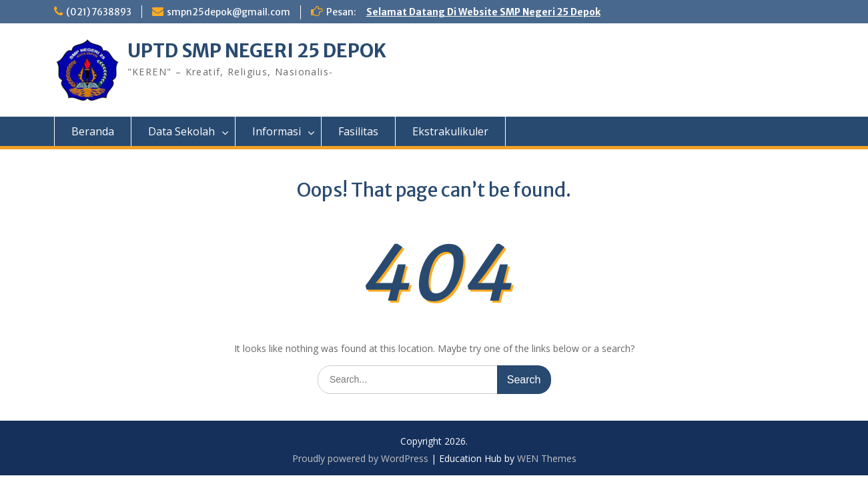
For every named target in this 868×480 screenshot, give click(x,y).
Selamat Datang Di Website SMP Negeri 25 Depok (485, 12)
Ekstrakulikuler (450, 131)
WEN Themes (547, 458)
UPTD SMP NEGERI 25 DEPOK (258, 51)
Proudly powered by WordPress (360, 458)
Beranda (93, 131)
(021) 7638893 (99, 12)
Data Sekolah (181, 131)
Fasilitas (358, 131)
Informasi (277, 131)
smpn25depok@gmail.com (230, 12)
